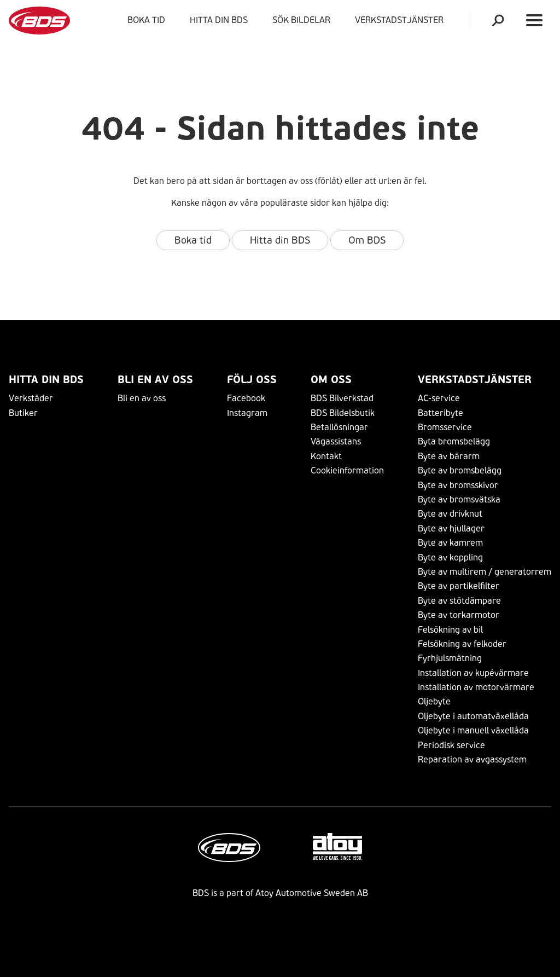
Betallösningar (339, 427)
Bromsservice (445, 427)
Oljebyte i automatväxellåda (473, 716)
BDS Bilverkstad (342, 398)
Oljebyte (434, 701)
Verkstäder (31, 398)
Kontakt (326, 456)
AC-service (439, 398)
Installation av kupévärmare (473, 673)
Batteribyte (441, 413)
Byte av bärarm (449, 456)
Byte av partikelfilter (459, 586)
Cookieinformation (347, 470)
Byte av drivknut (450, 514)
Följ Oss (252, 380)
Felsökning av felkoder (462, 644)
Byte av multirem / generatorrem (485, 572)
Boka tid (146, 20)
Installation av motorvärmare (476, 687)
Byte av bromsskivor (458, 485)
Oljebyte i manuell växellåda (473, 730)
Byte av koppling (450, 557)
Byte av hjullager (451, 528)
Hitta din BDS (219, 20)
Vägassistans (336, 441)
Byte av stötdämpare (459, 601)
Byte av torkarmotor (459, 615)
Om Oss (331, 380)
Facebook (246, 398)
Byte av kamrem (450, 543)
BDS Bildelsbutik (343, 413)
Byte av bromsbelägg (460, 470)
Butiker (23, 413)
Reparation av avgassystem (472, 759)
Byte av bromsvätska (459, 499)
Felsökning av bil (450, 630)
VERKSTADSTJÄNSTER (401, 20)
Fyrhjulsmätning (450, 658)
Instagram (247, 413)
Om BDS (367, 240)
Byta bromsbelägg (454, 441)
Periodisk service (451, 745)
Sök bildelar (301, 20)
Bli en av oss (155, 380)
